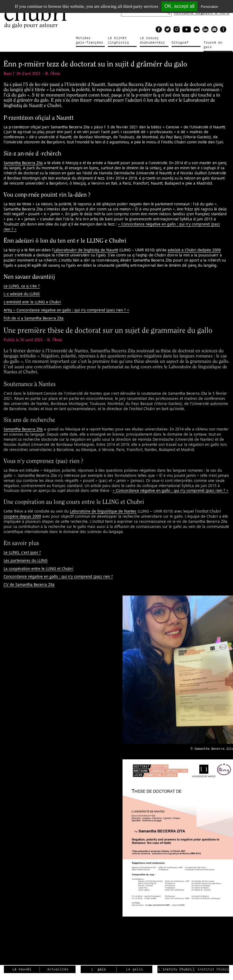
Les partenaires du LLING (26, 560)
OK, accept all (179, 6)
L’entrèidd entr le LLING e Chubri (32, 302)
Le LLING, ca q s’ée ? (22, 286)
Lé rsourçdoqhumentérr (152, 40)
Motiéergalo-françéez (90, 40)
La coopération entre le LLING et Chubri (38, 568)
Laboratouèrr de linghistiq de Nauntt (86, 250)
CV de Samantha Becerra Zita (29, 584)
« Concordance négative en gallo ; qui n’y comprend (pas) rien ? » (171, 490)
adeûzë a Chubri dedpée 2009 (194, 250)
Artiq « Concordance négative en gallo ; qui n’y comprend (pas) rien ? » (66, 310)
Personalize (209, 7)
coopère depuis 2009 (22, 516)
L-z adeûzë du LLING (22, 294)
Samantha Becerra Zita (23, 162)
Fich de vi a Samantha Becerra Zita (34, 318)
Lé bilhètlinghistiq (118, 40)
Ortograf (180, 43)
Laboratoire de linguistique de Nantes (103, 511)
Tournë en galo (213, 45)
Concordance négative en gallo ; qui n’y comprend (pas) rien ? (58, 576)
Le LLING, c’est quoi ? (22, 552)
